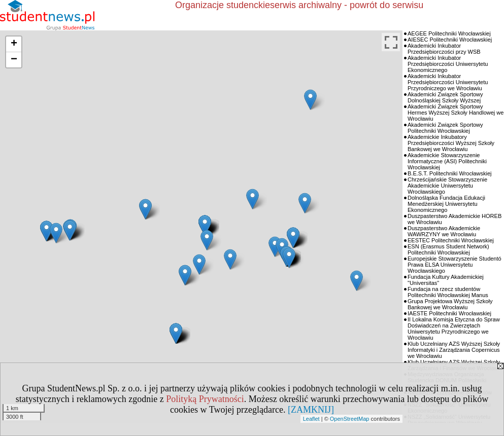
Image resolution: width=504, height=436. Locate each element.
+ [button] (14, 44)
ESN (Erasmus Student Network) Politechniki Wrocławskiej (448, 249)
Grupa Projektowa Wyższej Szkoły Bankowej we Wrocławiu (450, 304)
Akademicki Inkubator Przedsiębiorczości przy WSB (444, 49)
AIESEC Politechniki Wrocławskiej (450, 40)
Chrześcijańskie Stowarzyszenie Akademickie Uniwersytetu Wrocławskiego (447, 186)
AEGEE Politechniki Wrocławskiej (449, 33)
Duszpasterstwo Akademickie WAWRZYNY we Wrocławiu (444, 231)
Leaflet (311, 419)
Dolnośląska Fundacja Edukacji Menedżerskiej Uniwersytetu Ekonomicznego (446, 204)
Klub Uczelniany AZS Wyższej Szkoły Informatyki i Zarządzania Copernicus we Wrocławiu (454, 350)
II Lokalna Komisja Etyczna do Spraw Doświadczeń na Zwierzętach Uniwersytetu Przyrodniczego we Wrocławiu (454, 329)
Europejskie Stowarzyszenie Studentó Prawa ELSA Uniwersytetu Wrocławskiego (455, 265)
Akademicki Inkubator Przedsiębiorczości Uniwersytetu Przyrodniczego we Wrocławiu (448, 82)
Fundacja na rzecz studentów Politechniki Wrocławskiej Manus (448, 292)
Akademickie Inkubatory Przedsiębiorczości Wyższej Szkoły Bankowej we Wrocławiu (451, 143)
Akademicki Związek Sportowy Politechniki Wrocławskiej (445, 128)
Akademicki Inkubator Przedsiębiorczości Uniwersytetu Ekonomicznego (448, 64)
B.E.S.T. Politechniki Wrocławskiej (449, 173)
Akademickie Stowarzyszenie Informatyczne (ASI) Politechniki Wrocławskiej (447, 161)
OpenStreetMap (350, 419)
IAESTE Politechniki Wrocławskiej (449, 313)
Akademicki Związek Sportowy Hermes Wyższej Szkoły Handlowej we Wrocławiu (456, 113)
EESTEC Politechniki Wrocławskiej (451, 240)
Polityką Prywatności (205, 399)
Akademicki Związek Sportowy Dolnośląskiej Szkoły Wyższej (445, 97)
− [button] (14, 60)
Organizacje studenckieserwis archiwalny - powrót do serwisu (299, 5)
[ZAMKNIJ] (311, 410)
